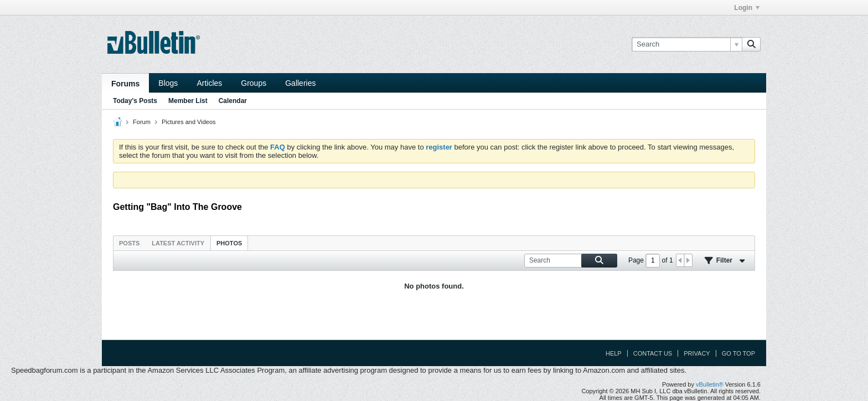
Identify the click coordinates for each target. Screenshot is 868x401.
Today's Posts (135, 101)
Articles (209, 83)
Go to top (738, 353)
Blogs (168, 83)
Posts (129, 243)
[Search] (687, 44)
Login (747, 8)
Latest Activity (178, 243)
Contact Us (653, 353)
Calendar (233, 101)
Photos (229, 243)
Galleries (300, 83)
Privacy (697, 353)
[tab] (129, 243)
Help (614, 353)
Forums (125, 84)
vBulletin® (710, 384)
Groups (254, 83)
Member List (188, 101)
